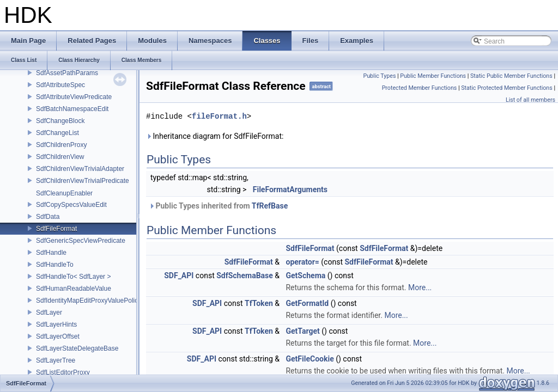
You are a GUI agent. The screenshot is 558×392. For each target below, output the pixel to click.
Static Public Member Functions (511, 76)
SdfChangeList (57, 133)
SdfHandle (51, 253)
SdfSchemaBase (245, 275)
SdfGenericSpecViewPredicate (81, 241)
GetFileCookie (310, 359)
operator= (302, 262)
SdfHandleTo (55, 265)
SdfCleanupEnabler (64, 193)
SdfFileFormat (56, 229)
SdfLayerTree (56, 360)
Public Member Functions (433, 76)
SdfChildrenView (60, 157)
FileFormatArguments (290, 189)
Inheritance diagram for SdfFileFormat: (215, 136)
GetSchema (305, 275)
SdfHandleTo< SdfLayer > (73, 277)
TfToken (259, 303)
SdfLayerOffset (58, 336)
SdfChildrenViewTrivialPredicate (83, 181)
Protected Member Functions (420, 88)
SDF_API (179, 275)
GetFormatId (307, 303)
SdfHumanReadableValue (74, 289)
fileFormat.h (219, 116)
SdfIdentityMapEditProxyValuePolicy (89, 301)
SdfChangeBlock (60, 121)
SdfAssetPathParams (67, 73)
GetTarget (302, 331)
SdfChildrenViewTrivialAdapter (80, 169)
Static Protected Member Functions (507, 88)
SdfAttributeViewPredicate (74, 97)
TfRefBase (270, 206)
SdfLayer (49, 313)
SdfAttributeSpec (60, 85)
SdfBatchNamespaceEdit (72, 109)
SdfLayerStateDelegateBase (77, 348)
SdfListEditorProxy (63, 372)
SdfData (48, 217)
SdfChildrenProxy (61, 145)
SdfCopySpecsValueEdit (71, 205)
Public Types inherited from (218, 206)
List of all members (530, 100)
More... (420, 287)
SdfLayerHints (56, 324)
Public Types (379, 76)
